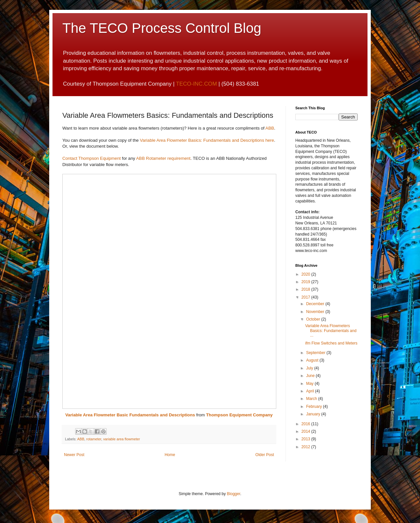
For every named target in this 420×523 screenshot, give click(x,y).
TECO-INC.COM (196, 84)
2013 (306, 439)
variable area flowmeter (121, 439)
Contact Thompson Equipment (92, 158)
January (314, 414)
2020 (306, 274)
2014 (306, 431)
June (311, 376)
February (315, 407)
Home (170, 455)
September (316, 353)
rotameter (94, 439)
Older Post (265, 455)
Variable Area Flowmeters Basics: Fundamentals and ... (331, 331)
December (316, 304)
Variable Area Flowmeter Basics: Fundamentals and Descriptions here (207, 140)
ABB (270, 128)
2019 (306, 282)
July (310, 368)
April (311, 391)
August (313, 360)
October (314, 319)
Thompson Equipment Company (239, 415)
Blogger (233, 494)
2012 (306, 447)
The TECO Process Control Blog (162, 28)
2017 (306, 297)
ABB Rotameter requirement (163, 158)
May (310, 384)
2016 (306, 424)
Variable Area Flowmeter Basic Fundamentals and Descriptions (130, 415)
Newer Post (74, 455)
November (316, 312)
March (312, 399)
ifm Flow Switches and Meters (331, 343)
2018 (306, 289)
